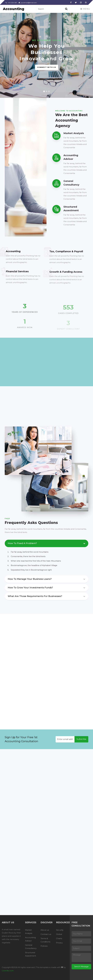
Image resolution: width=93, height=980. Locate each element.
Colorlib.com (8, 971)
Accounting (14, 9)
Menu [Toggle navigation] (85, 9)
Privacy (59, 943)
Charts (59, 938)
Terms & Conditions (45, 940)
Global (59, 934)
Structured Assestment (31, 954)
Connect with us (47, 67)
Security (60, 930)
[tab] (46, 580)
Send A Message (81, 967)
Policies (44, 946)
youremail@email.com (28, 3)
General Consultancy (31, 947)
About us (45, 930)
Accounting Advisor (30, 939)
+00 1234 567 (11, 3)
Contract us (46, 934)
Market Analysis (29, 932)
